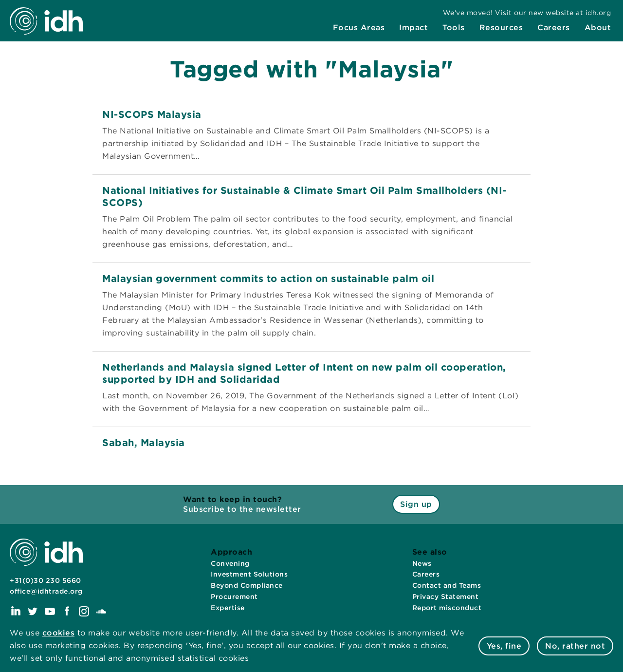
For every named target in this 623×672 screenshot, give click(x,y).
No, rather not (575, 646)
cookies (59, 633)
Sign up (416, 504)
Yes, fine (504, 646)
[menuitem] (359, 28)
